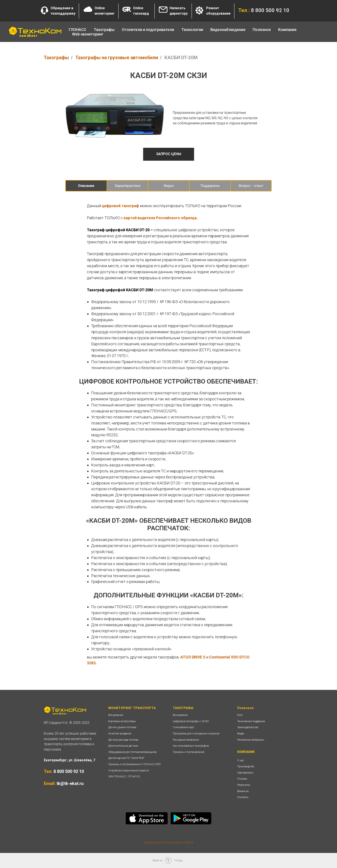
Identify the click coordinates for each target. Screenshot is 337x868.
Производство (246, 766)
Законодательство (248, 727)
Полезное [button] (262, 30)
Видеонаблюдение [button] (228, 30)
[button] (44, 10)
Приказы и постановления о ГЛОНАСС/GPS (134, 764)
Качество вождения (120, 734)
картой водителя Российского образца (160, 218)
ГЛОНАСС (78, 30)
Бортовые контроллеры (122, 721)
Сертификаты (245, 773)
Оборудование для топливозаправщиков (133, 752)
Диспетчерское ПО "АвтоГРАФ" (126, 758)
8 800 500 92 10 (69, 771)
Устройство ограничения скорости (129, 771)
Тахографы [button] (104, 30)
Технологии (192, 30)
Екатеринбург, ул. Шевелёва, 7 (70, 760)
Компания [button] (287, 30)
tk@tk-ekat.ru (70, 783)
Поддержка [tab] (210, 186)
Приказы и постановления (189, 752)
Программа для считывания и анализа (196, 734)
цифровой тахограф (120, 206)
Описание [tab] (86, 186)
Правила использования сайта (168, 842)
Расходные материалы (186, 740)
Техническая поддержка (251, 721)
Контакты (243, 797)
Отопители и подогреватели (148, 30)
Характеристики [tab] (128, 186)
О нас (241, 760)
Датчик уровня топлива (122, 727)
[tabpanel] (168, 284)
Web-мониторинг (88, 34)
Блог (240, 715)
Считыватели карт (184, 727)
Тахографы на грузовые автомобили (117, 58)
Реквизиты (244, 785)
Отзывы (242, 779)
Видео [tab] (169, 186)
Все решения (116, 715)
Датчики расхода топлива (123, 740)
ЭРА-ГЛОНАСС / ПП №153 (124, 777)
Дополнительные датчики (123, 746)
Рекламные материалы (251, 740)
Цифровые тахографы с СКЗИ (191, 721)
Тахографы (56, 58)
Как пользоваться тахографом (191, 746)
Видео (241, 734)
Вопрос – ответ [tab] (251, 186)
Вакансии (243, 791)
